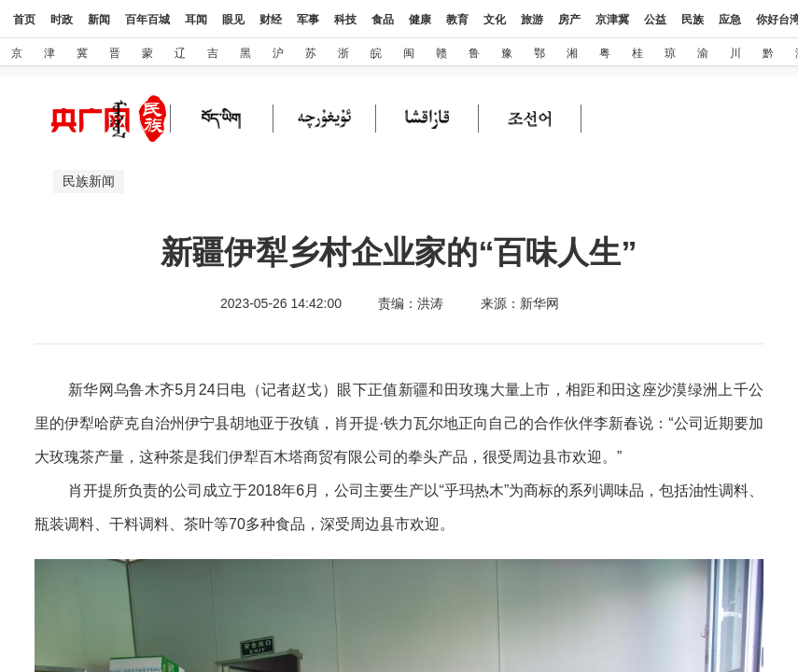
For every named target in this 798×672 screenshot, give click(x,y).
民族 (693, 20)
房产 (569, 20)
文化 (495, 20)
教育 (457, 20)
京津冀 (612, 20)
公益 (655, 20)
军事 (308, 20)
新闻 (99, 20)
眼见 (233, 20)
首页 (24, 20)
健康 (420, 20)
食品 (383, 20)
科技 (345, 20)
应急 (730, 20)
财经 (271, 20)
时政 (62, 20)
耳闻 (196, 20)
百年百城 (147, 20)
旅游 (532, 20)
